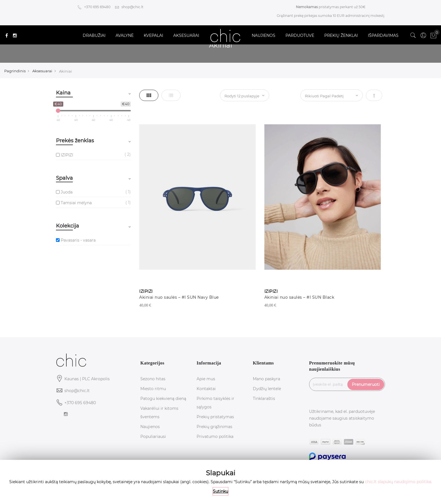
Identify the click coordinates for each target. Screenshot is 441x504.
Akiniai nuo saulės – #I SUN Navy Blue (179, 297)
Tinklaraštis (264, 399)
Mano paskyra (266, 379)
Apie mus (206, 379)
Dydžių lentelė (267, 389)
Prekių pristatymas (215, 417)
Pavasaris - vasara (78, 240)
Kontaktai (206, 389)
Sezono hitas (153, 379)
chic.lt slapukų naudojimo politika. (398, 482)
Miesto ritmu (153, 389)
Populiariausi (153, 436)
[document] (220, 482)
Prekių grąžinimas (214, 427)
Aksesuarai (42, 71)
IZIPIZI (67, 155)
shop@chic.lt (129, 7)
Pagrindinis (15, 71)
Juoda (67, 192)
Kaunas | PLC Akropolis (87, 379)
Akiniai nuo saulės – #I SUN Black (299, 297)
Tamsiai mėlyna (76, 203)
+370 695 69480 (94, 7)
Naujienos (150, 427)
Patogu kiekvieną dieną (163, 399)
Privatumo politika (215, 436)
